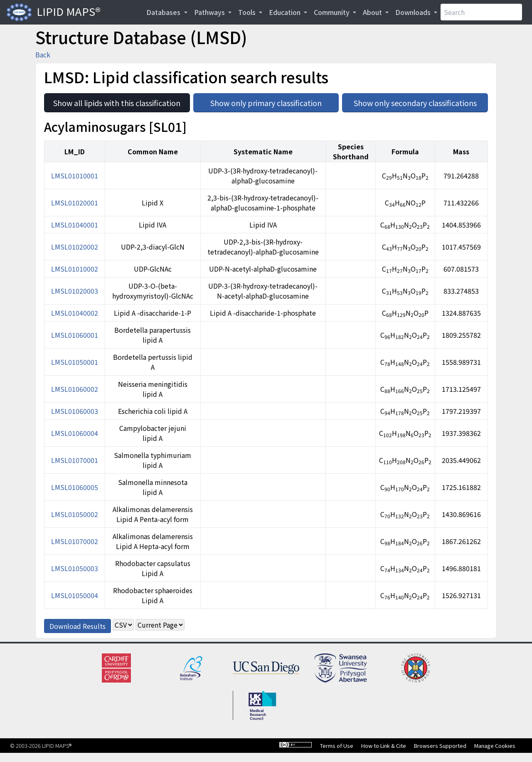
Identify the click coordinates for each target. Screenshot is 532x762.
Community (332, 12)
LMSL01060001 (75, 335)
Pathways (210, 12)
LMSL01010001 (75, 176)
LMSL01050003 (75, 568)
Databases (164, 12)
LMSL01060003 (75, 411)
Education (286, 12)
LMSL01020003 (75, 291)
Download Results (78, 626)
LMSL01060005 (75, 487)
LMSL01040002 (75, 313)
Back (43, 54)
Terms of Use (337, 746)
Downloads (414, 12)
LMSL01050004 (75, 595)
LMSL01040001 (75, 225)
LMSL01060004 (75, 433)
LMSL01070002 (75, 541)
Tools (248, 12)
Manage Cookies (495, 746)
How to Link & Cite (384, 746)
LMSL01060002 (75, 389)
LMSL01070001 (75, 460)
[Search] (481, 12)
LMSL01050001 (75, 362)
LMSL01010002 (75, 269)
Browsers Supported (440, 746)
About (373, 12)
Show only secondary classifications (421, 101)
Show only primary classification (275, 101)
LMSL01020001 (75, 203)
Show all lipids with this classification (121, 101)
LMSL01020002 (75, 247)
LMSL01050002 (75, 514)
